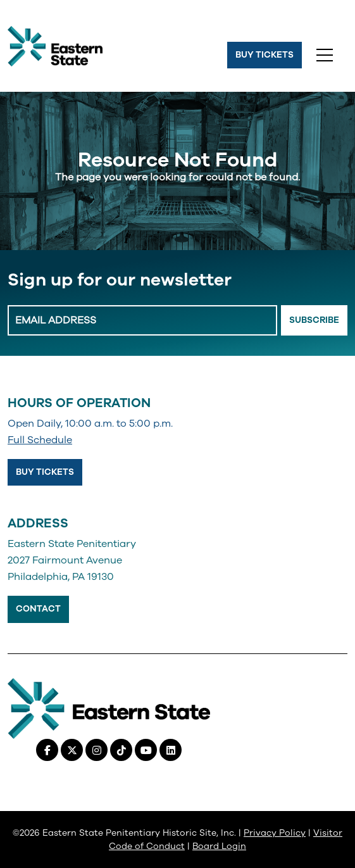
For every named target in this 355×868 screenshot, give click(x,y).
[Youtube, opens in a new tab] (146, 750)
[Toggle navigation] (325, 55)
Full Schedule (40, 440)
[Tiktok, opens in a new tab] (121, 750)
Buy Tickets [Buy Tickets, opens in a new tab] (45, 472)
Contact (38, 609)
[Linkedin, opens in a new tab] (171, 750)
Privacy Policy (275, 833)
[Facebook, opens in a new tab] (47, 750)
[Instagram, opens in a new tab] (97, 750)
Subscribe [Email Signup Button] (314, 320)
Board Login (219, 846)
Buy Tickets (265, 55)
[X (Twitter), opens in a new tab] (72, 750)
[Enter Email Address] (142, 320)
